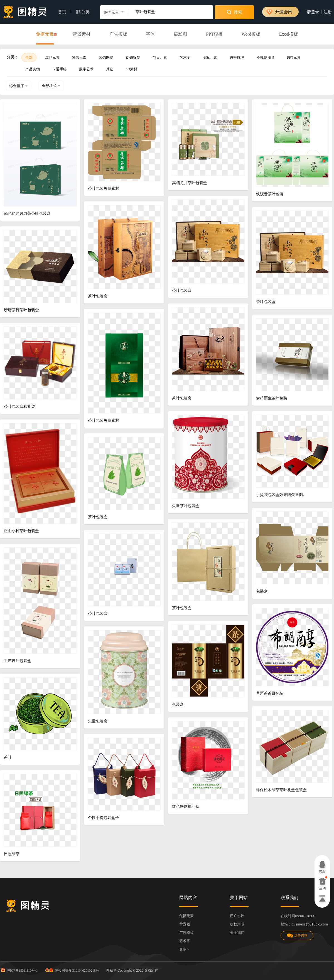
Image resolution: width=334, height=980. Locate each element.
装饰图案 (106, 57)
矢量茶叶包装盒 (186, 506)
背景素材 (82, 34)
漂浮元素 (52, 57)
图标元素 (210, 57)
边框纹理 (237, 57)
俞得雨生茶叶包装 (272, 398)
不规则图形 (266, 57)
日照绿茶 (12, 854)
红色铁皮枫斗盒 (186, 807)
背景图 (185, 924)
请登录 (313, 12)
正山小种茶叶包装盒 (21, 531)
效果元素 (79, 57)
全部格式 (51, 86)
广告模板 (118, 34)
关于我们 (237, 933)
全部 (29, 57)
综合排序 (19, 86)
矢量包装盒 (98, 721)
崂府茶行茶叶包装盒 (21, 310)
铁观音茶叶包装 (270, 194)
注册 (328, 12)
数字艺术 (86, 69)
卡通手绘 (60, 69)
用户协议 (237, 916)
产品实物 (33, 69)
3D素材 (132, 69)
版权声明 (237, 924)
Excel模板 (289, 34)
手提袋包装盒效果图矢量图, (280, 495)
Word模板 (251, 34)
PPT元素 (294, 57)
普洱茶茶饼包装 (270, 693)
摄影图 (180, 34)
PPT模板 (214, 34)
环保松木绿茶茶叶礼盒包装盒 (281, 790)
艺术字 (185, 57)
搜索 (234, 12)
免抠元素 (45, 34)
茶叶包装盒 (182, 291)
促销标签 (133, 57)
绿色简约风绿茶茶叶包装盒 (27, 213)
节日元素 (160, 57)
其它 (110, 69)
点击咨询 (297, 936)
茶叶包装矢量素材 (104, 188)
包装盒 (262, 591)
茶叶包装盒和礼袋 (19, 407)
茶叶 (8, 757)
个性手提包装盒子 (104, 818)
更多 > (184, 949)
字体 (150, 34)
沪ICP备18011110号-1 (19, 970)
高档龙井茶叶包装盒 (190, 183)
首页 (65, 12)
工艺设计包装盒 (18, 661)
